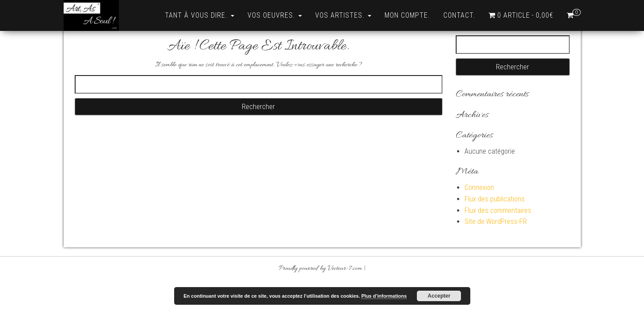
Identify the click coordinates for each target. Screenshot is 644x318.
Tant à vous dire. (200, 15)
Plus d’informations (384, 296)
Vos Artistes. (343, 15)
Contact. (459, 15)
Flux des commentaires (498, 210)
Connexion (479, 187)
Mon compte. (407, 15)
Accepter (439, 296)
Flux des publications (495, 199)
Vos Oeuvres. (275, 15)
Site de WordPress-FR (496, 221)
